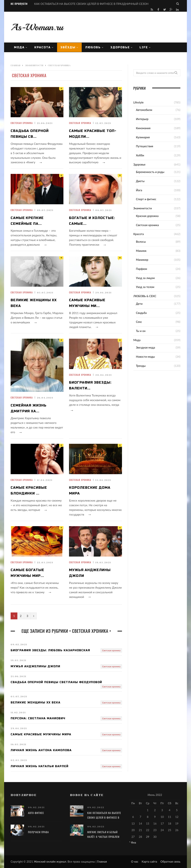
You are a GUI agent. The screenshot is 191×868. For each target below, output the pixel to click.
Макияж (141, 251)
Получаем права (38, 832)
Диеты (140, 181)
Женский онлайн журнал (50, 861)
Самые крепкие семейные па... (27, 221)
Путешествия (145, 146)
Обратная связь (170, 861)
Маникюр (142, 260)
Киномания (143, 128)
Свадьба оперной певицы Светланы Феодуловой (56, 682)
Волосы (141, 242)
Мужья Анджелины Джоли (90, 573)
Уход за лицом (145, 278)
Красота (43, 47)
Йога (139, 190)
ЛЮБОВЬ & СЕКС (145, 296)
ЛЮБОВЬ (93, 47)
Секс (139, 322)
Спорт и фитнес (146, 199)
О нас (135, 861)
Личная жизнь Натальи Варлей (40, 766)
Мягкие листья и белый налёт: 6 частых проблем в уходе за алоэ (103, 837)
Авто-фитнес (36, 813)
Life (144, 47)
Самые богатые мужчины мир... (27, 573)
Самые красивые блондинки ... (29, 490)
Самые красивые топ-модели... (93, 134)
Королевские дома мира (90, 490)
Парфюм (142, 269)
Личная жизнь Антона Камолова (41, 750)
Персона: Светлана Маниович (38, 718)
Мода (19, 47)
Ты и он (141, 331)
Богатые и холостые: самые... (92, 221)
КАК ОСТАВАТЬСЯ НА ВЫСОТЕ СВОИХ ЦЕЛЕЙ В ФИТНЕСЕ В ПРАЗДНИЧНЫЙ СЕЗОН (91, 4)
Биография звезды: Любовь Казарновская (50, 650)
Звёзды (68, 47)
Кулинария (143, 137)
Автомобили (144, 110)
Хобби (140, 155)
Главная (102, 861)
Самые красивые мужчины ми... (87, 303)
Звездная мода (145, 347)
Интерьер (142, 119)
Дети (139, 304)
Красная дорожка (147, 216)
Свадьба (141, 313)
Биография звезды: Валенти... (90, 385)
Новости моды (145, 357)
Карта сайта (149, 861)
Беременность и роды (150, 172)
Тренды (141, 366)
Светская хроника (22, 123)
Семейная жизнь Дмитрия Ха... (29, 408)
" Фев (133, 842)
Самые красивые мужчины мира (41, 734)
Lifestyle (138, 102)
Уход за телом (145, 287)
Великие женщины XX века (34, 303)
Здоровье (120, 47)
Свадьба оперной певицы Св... (30, 134)
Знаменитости (143, 208)
